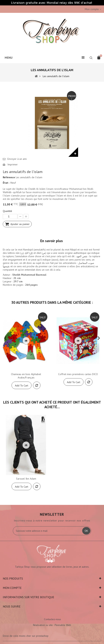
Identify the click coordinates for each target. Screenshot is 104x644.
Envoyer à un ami (17, 159)
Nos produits (13, 578)
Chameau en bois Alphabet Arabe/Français (26, 376)
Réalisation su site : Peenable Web (52, 625)
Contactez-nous (52, 619)
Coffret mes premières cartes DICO (78, 374)
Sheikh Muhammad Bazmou (29, 275)
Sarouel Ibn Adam (26, 479)
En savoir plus (52, 241)
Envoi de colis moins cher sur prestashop (26, 636)
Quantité (7, 211)
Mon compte (12, 588)
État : (6, 183)
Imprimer (13, 164)
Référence (9, 177)
